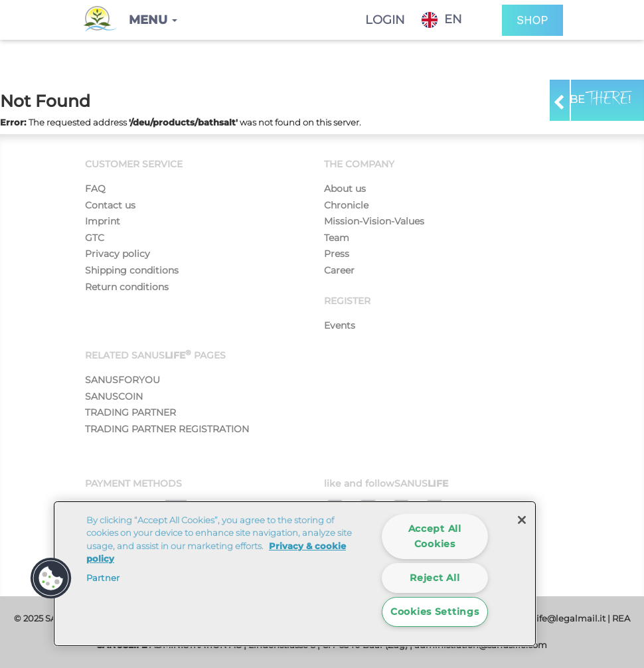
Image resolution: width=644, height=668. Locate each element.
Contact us (110, 205)
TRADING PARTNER (130, 412)
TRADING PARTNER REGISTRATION (167, 429)
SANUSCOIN (114, 396)
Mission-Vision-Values (374, 221)
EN (442, 20)
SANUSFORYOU (122, 380)
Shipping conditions (132, 270)
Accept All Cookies (435, 536)
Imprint (103, 221)
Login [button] (385, 20)
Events (340, 325)
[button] (153, 20)
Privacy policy (118, 254)
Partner (103, 578)
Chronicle (346, 205)
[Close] (522, 520)
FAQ (95, 189)
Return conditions (127, 287)
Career (339, 270)
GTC (95, 238)
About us (345, 189)
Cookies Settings (435, 612)
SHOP (532, 20)
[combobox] (452, 20)
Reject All (435, 578)
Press (337, 254)
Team (337, 238)
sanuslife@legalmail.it (557, 619)
